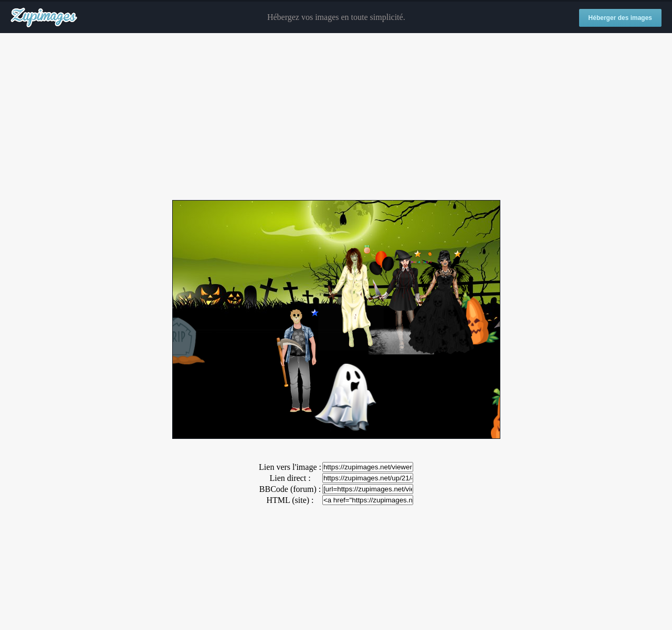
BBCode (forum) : (290, 489)
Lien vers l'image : (290, 467)
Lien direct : (290, 478)
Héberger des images (620, 18)
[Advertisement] (336, 117)
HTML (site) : (290, 500)
